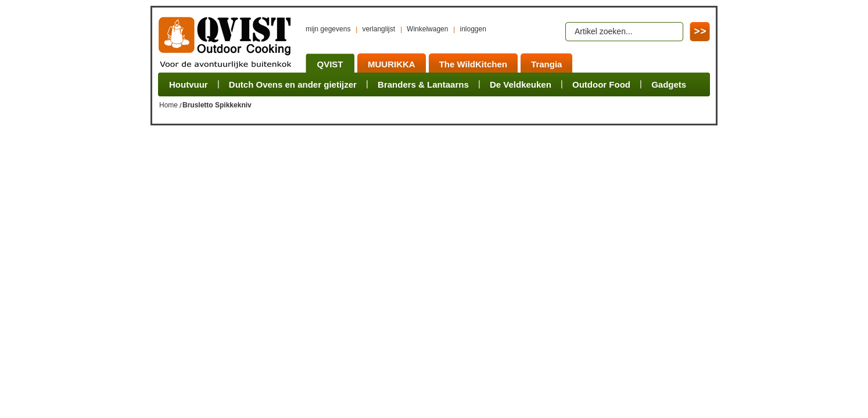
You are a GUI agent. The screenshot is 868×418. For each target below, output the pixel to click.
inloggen (473, 29)
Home (168, 105)
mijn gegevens (328, 29)
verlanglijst (379, 29)
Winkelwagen (427, 29)
